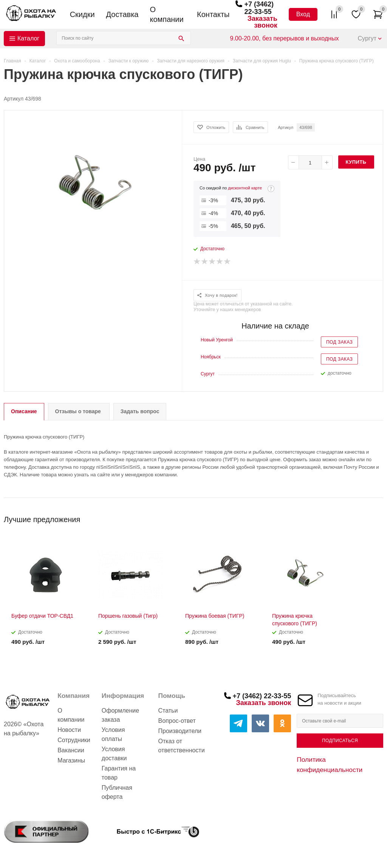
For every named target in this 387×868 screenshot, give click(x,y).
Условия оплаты (113, 734)
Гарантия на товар (119, 773)
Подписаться (340, 741)
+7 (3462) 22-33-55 (259, 8)
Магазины (71, 760)
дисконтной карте (245, 188)
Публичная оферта (117, 792)
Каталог (28, 38)
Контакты (213, 14)
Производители (180, 731)
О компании (166, 14)
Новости (69, 730)
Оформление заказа (120, 715)
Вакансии (71, 750)
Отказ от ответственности (182, 746)
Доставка (122, 14)
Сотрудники (74, 740)
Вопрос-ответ (177, 721)
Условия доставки (114, 754)
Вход (303, 14)
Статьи (168, 711)
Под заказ (339, 342)
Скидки (82, 14)
